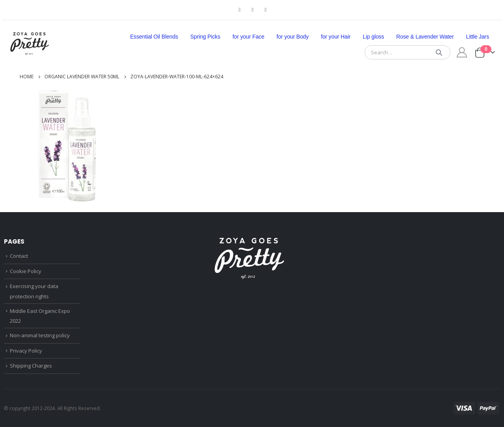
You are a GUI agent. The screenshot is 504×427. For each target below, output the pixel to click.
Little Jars (478, 37)
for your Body (293, 37)
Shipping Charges (31, 366)
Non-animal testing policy (40, 335)
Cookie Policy (26, 271)
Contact (19, 256)
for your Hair (336, 37)
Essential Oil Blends (154, 37)
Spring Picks (205, 37)
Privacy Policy (26, 351)
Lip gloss (373, 37)
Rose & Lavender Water (425, 37)
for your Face (249, 37)
